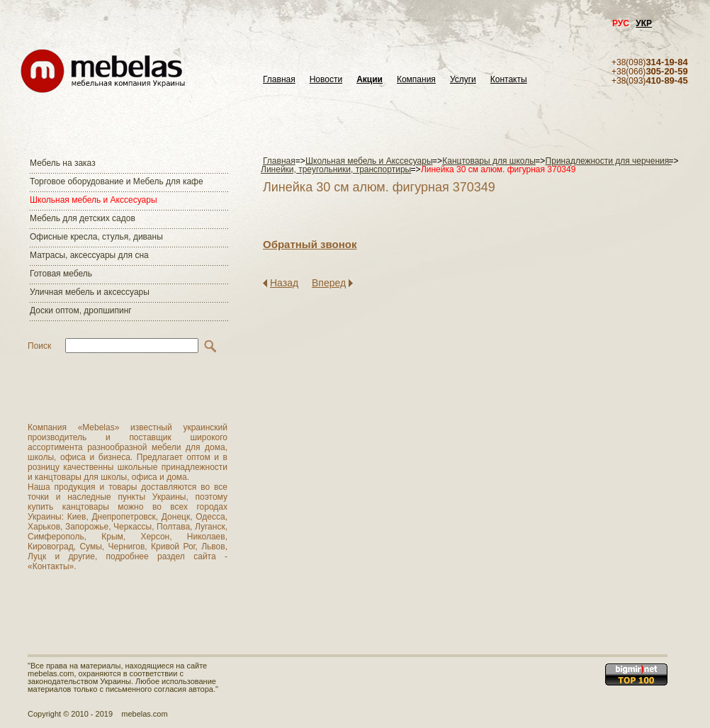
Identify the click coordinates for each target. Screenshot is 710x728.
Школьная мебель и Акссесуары (94, 200)
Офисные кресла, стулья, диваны (96, 237)
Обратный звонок (310, 244)
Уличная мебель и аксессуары (90, 292)
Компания (416, 80)
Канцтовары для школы (489, 161)
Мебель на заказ (63, 163)
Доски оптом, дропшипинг (81, 310)
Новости (326, 80)
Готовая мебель (61, 274)
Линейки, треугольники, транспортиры (336, 169)
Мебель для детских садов (83, 218)
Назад (284, 283)
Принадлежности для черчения (609, 161)
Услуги (463, 80)
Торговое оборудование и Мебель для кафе (117, 181)
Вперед (329, 283)
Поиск (39, 346)
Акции (370, 80)
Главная (279, 80)
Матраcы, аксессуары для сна (89, 255)
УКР (644, 23)
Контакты (509, 80)
